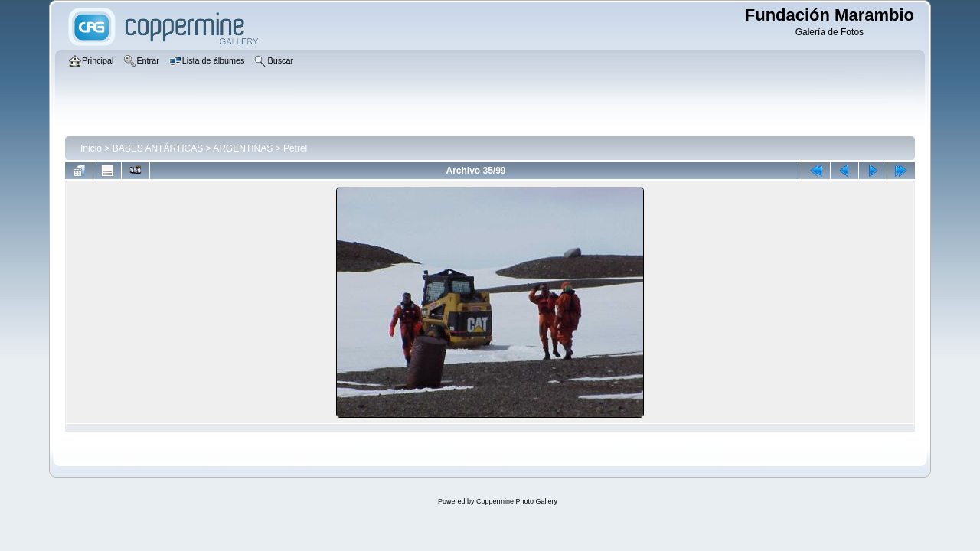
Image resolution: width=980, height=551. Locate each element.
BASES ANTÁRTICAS (158, 148)
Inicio (91, 148)
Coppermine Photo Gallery (517, 501)
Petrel (295, 148)
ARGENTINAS (243, 148)
